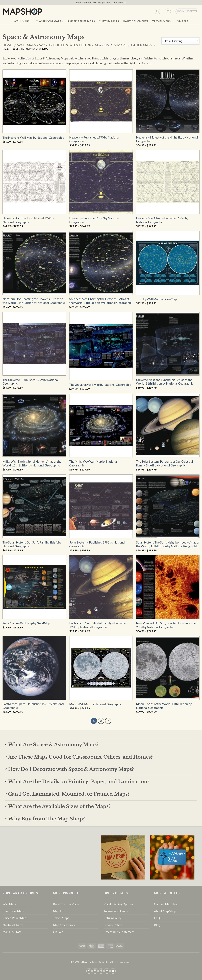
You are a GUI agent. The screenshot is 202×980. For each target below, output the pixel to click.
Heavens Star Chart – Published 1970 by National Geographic (29, 220)
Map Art (58, 911)
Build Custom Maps (66, 904)
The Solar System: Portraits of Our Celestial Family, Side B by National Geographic (165, 463)
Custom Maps (109, 21)
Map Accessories (64, 925)
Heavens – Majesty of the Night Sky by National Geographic (167, 139)
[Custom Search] (158, 12)
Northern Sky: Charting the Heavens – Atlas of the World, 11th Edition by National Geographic (34, 301)
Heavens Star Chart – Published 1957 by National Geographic (162, 220)
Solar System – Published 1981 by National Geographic (97, 544)
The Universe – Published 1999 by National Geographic (31, 382)
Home (8, 45)
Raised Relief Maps (81, 21)
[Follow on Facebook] (89, 971)
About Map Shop (165, 911)
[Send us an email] (107, 971)
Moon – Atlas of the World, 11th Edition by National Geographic (164, 706)
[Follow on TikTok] (101, 971)
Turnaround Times (116, 911)
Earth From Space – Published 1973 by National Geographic (33, 706)
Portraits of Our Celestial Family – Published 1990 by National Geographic (98, 625)
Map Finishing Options (118, 904)
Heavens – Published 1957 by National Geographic (94, 220)
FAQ (157, 918)
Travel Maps (163, 21)
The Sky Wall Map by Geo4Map (156, 299)
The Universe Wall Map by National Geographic (100, 385)
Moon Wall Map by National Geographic (95, 704)
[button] (168, 11)
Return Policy (112, 918)
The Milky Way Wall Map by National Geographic (93, 463)
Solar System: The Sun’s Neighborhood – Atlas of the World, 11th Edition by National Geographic (168, 544)
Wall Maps (23, 21)
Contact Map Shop (166, 904)
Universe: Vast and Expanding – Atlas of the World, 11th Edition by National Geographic (165, 382)
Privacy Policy (113, 925)
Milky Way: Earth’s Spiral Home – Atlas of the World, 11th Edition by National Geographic (32, 463)
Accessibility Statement (119, 932)
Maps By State (12, 932)
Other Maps (142, 45)
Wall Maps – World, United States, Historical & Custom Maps (72, 45)
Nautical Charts (136, 21)
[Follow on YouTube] (113, 971)
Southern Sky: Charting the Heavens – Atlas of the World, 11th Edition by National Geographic (100, 301)
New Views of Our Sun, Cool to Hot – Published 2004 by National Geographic (167, 625)
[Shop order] (180, 41)
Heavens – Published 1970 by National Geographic (94, 139)
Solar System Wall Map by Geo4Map (26, 623)
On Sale (182, 21)
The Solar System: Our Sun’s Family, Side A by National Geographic (32, 544)
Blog (157, 925)
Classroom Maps (50, 21)
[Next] (108, 721)
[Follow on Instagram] (95, 971)
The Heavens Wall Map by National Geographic (33, 138)
